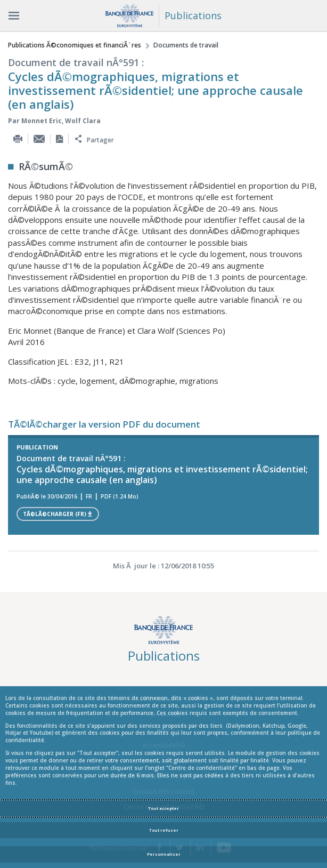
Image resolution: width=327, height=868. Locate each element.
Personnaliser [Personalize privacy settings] (164, 854)
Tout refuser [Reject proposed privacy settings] (164, 830)
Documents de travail (186, 45)
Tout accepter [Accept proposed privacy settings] (163, 808)
